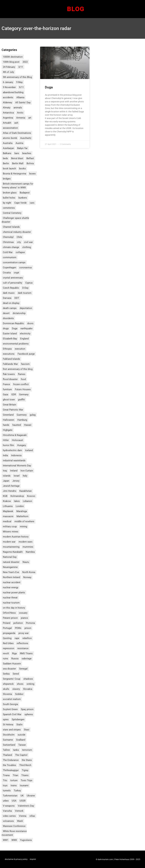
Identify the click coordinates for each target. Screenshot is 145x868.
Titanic (25, 775)
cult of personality (12, 283)
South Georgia (10, 704)
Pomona (30, 623)
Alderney (7, 103)
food (23, 379)
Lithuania (8, 506)
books (22, 169)
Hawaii (28, 425)
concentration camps (14, 262)
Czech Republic (11, 288)
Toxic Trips (27, 780)
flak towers (9, 374)
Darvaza (7, 298)
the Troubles (9, 765)
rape (17, 638)
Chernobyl (8, 237)
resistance (23, 648)
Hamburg (22, 420)
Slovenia (7, 694)
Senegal (23, 669)
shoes (20, 684)
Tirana (6, 775)
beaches (27, 153)
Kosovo (31, 496)
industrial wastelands (14, 461)
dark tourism (25, 293)
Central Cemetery (12, 213)
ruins (5, 659)
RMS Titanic (26, 653)
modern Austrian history (16, 537)
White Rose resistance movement (14, 833)
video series (9, 816)
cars (32, 203)
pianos (24, 618)
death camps (10, 308)
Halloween (9, 420)
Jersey (16, 481)
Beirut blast (17, 158)
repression (9, 648)
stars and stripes (12, 730)
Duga (15, 328)
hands (6, 425)
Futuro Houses (23, 389)
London (20, 506)
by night (7, 203)
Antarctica (8, 113)
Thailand (7, 755)
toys (5, 785)
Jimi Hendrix (10, 491)
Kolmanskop (17, 496)
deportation (26, 308)
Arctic (20, 113)
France (6, 384)
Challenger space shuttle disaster (15, 220)
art (30, 118)
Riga (14, 653)
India (5, 455)
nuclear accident (12, 582)
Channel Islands (11, 227)
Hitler (6, 440)
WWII (14, 840)
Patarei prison (10, 618)
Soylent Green (10, 709)
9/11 (21, 87)
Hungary (22, 445)
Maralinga (22, 511)
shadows (28, 679)
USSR (23, 801)
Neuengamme (10, 567)
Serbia (6, 674)
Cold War (8, 252)
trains (14, 785)
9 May (19, 82)
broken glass (10, 193)
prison (28, 628)
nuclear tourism (11, 603)
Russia (15, 659)
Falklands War (10, 364)
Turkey (17, 791)
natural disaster (11, 562)
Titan (15, 775)
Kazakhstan (26, 491)
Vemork (19, 811)
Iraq (5, 471)
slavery (16, 689)
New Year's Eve (11, 572)
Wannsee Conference (14, 826)
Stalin (19, 725)
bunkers (23, 198)
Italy (25, 476)
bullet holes (9, 198)
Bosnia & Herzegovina (14, 174)
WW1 (6, 840)
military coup (10, 527)
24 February (9, 67)
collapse (20, 252)
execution (20, 349)
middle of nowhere (24, 521)
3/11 (21, 67)
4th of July (8, 72)
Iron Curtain (27, 471)
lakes (17, 501)
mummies (28, 547)
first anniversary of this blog (18, 369)
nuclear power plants (14, 593)
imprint (33, 859)
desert (6, 313)
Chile (19, 237)
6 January (8, 82)
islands (7, 476)
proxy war (24, 633)
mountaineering (11, 547)
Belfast (30, 158)
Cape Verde (20, 203)
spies (6, 719)
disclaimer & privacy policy (16, 859)
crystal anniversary (13, 278)
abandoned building (13, 92)
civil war (28, 242)
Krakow (7, 501)
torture (14, 780)
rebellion (27, 638)
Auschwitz (26, 138)
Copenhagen (9, 268)
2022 (25, 62)
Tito (5, 780)
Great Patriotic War (13, 410)
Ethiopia (7, 349)
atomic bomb (10, 138)
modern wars (26, 542)
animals (18, 108)
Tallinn (6, 750)
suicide (21, 735)
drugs (6, 328)
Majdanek (8, 511)
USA (14, 801)
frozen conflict (21, 384)
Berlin (6, 163)
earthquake (27, 328)
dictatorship (19, 313)
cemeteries (9, 208)
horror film (8, 445)
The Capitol (21, 755)
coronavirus (26, 268)
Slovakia (28, 689)
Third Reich (25, 765)
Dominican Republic (13, 323)
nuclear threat (10, 598)
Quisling (7, 638)
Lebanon (27, 501)
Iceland (29, 450)
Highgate (8, 430)
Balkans (7, 153)
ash (16, 123)
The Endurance (11, 760)
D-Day (25, 288)
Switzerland (9, 745)
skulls (6, 689)
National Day (10, 557)
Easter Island (10, 334)
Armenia (21, 118)
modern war (9, 542)
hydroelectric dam (12, 450)
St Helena (8, 725)
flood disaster (10, 379)
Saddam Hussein (12, 664)
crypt (16, 273)
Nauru (26, 562)
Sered (16, 674)
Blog (76, 9)
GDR (14, 394)
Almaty (7, 108)
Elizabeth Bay (10, 339)
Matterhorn (22, 516)
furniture (7, 389)
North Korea (29, 572)
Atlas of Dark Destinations (17, 133)
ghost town (9, 400)
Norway (27, 577)
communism (10, 257)
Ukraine (31, 796)
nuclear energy (11, 587)
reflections (22, 643)
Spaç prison (27, 709)
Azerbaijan (8, 148)
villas (32, 816)
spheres (29, 714)
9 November (9, 87)
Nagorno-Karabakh (13, 552)
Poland (7, 623)
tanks (16, 750)
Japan (6, 481)
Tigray (25, 770)
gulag (33, 415)
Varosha (7, 811)
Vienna (23, 816)
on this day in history (14, 608)
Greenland (8, 415)
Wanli (20, 821)
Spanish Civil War (12, 714)
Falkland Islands (11, 359)
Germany (24, 394)
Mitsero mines (11, 532)
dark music (9, 293)
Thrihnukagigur (11, 770)
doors (30, 323)
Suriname (8, 740)
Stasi (27, 730)
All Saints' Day (23, 103)
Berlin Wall (18, 163)
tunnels (7, 791)
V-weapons (9, 806)
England (24, 339)
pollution (18, 623)
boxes (32, 174)
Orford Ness (9, 613)
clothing (27, 247)
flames (22, 374)
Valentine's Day (26, 806)
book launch (9, 169)
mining (23, 527)
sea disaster (9, 669)
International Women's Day (17, 466)
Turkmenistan (10, 796)
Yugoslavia (26, 840)
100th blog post (11, 62)
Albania (20, 97)
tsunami (24, 785)
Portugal (7, 628)
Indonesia (16, 455)
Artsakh (7, 123)
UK (22, 796)
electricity (25, 334)
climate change (11, 247)
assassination (10, 128)
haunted (17, 425)
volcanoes (8, 821)
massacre (8, 516)
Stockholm (9, 735)
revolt (6, 653)
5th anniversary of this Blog (17, 77)
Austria (19, 143)
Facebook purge (26, 354)
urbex (6, 801)
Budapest (25, 193)
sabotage (27, 659)
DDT (17, 298)
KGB (5, 496)
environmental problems (16, 344)
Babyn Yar (22, 148)
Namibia (30, 552)
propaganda (9, 633)
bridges (7, 179)
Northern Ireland (11, 577)
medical (7, 521)
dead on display (11, 303)
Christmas (8, 242)
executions (9, 354)
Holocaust (18, 440)
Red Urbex (8, 643)
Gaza (5, 394)
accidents (8, 97)
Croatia (7, 273)
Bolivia (30, 163)
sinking (30, 684)
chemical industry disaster (17, 232)
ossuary (23, 613)
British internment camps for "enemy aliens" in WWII (17, 186)
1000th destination (13, 57)
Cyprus (29, 283)
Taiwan (22, 745)
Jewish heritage (11, 486)
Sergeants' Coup (12, 679)
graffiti (21, 400)
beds (5, 158)
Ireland (14, 471)
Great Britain (9, 405)
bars (17, 153)
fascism (25, 364)
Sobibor (19, 694)
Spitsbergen (18, 719)
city (19, 242)
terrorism (27, 750)
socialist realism (12, 699)
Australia (8, 143)
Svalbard (21, 740)
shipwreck (8, 684)
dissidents (8, 318)
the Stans (27, 760)
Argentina (8, 118)
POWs (18, 628)
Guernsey (22, 415)
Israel (17, 476)
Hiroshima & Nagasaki (15, 435)
